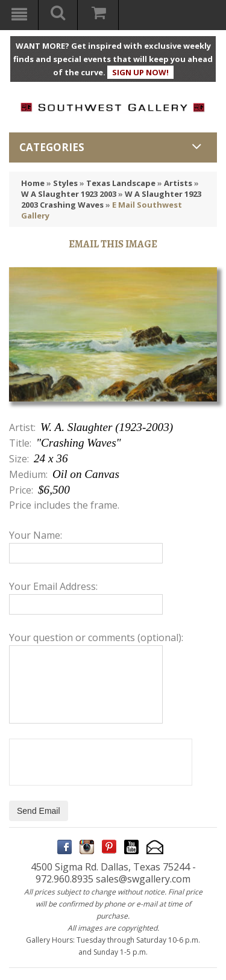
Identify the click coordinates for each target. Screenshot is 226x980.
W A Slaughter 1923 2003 (69, 194)
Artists (178, 183)
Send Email (39, 811)
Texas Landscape (121, 183)
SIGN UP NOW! (140, 72)
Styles (65, 183)
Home (33, 183)
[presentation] (101, 762)
